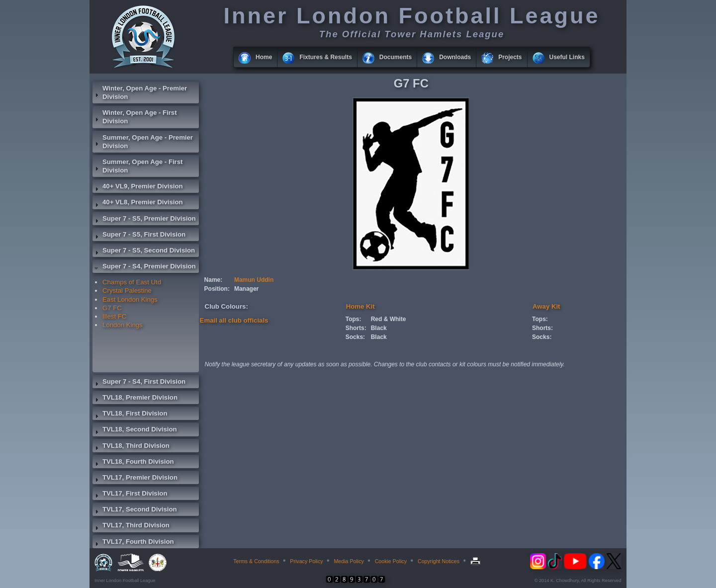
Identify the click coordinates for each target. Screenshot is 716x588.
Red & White (389, 319)
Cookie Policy (391, 561)
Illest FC (114, 316)
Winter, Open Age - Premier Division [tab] (140, 92)
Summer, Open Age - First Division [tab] (137, 166)
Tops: (354, 319)
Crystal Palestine (127, 291)
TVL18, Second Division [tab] (135, 430)
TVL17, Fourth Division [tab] (133, 543)
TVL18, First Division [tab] (130, 415)
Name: (214, 280)
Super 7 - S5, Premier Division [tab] (144, 220)
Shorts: (356, 328)
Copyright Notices (439, 561)
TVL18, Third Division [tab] (131, 447)
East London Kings (130, 299)
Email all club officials (234, 320)
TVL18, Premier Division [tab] (135, 399)
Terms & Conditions (256, 561)
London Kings (123, 325)
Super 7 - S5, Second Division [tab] (144, 252)
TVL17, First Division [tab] (130, 495)
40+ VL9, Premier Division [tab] (138, 187)
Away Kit (546, 306)
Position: (217, 289)
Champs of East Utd (132, 282)
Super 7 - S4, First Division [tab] (139, 383)
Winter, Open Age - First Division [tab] (135, 117)
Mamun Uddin (254, 280)
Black (379, 328)
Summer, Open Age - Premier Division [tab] (143, 142)
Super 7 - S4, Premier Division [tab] (144, 267)
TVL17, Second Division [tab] (135, 510)
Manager (246, 289)
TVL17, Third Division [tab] (131, 526)
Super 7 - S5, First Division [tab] (139, 236)
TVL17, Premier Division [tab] (135, 479)
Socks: (355, 337)
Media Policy (349, 561)
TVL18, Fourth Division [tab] (133, 463)
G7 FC (112, 308)
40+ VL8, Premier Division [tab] (138, 203)
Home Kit (360, 306)
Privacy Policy (306, 561)
